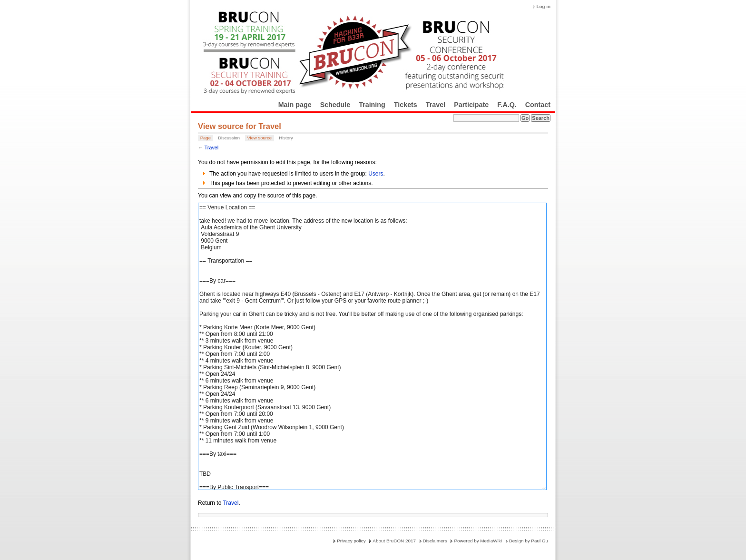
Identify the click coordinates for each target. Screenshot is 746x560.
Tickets (406, 105)
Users (376, 174)
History (286, 138)
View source (259, 138)
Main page (295, 105)
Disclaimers (435, 541)
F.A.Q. (507, 105)
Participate (471, 105)
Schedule (335, 105)
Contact (538, 105)
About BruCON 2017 (394, 541)
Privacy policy (351, 541)
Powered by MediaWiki (478, 541)
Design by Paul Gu (529, 541)
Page (206, 138)
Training (372, 105)
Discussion (229, 138)
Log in (543, 6)
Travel (436, 105)
